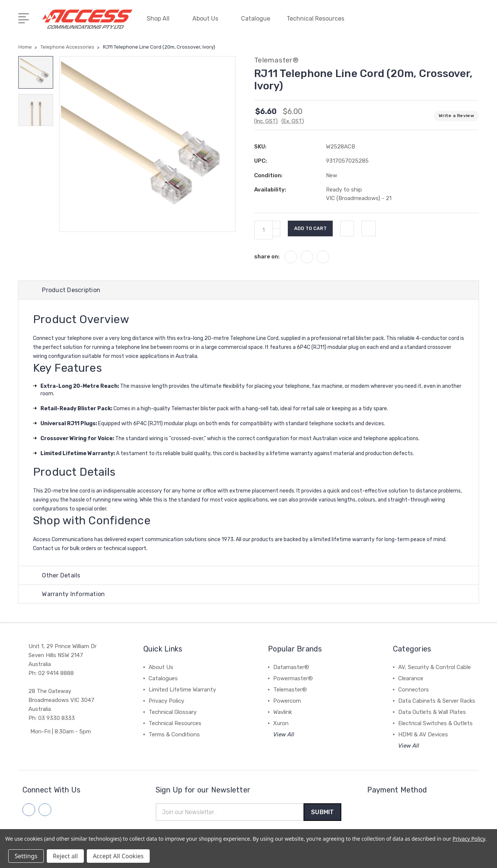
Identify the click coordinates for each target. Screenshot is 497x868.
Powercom (287, 700)
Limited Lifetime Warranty (182, 689)
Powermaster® (293, 678)
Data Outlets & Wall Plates (432, 712)
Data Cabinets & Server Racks (437, 700)
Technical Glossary (173, 712)
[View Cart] (475, 22)
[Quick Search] (452, 22)
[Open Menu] (25, 17)
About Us (208, 18)
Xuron (281, 723)
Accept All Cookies (118, 856)
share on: (267, 254)
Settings (26, 856)
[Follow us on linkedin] (45, 809)
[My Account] (407, 22)
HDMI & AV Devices (423, 734)
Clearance (411, 678)
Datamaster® (291, 667)
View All (284, 734)
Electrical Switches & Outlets (435, 723)
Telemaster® (290, 689)
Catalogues (163, 678)
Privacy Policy (166, 700)
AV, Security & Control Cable (435, 667)
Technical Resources (319, 18)
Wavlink (283, 712)
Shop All (161, 18)
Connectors (414, 689)
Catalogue (256, 18)
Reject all (65, 856)
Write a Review (456, 113)
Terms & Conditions (174, 734)
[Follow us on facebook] (29, 809)
